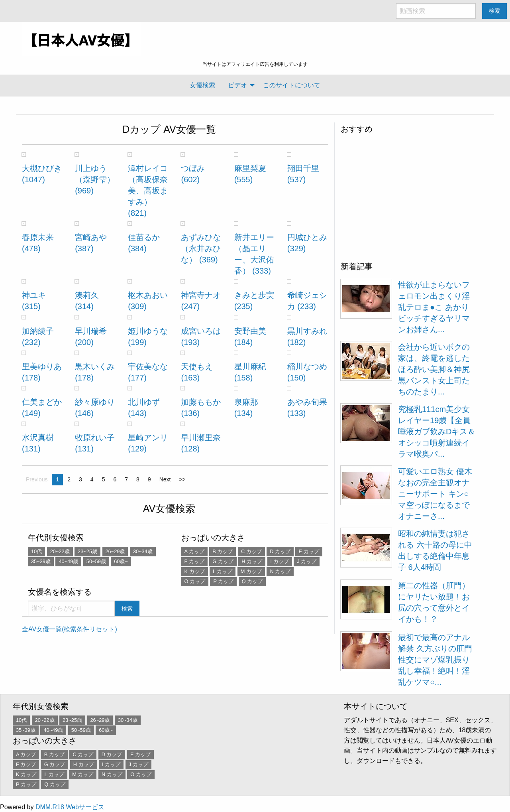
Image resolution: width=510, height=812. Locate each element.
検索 (494, 11)
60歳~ (121, 561)
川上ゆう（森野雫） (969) (95, 179)
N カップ (280, 571)
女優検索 (202, 85)
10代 (36, 551)
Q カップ (252, 581)
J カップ (307, 561)
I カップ (280, 561)
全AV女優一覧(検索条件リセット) (70, 629)
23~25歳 (87, 551)
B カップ (223, 551)
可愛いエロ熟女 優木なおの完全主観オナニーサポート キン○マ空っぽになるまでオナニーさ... (435, 494)
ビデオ (237, 85)
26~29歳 (115, 551)
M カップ (251, 571)
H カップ (252, 561)
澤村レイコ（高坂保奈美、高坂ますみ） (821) (148, 191)
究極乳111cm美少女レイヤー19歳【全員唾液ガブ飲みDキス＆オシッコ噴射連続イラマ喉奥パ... (437, 432)
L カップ (223, 571)
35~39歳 (41, 561)
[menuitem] (202, 85)
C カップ (251, 551)
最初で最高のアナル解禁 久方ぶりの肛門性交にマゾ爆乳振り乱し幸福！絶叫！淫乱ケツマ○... (435, 660)
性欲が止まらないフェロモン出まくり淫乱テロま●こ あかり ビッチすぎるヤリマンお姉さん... (434, 307)
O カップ (195, 581)
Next (165, 479)
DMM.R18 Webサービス (70, 807)
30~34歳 (143, 551)
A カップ (194, 551)
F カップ (194, 561)
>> (182, 479)
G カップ (223, 561)
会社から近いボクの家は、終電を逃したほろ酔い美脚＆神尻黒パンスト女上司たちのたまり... (434, 369)
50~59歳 (96, 561)
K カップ (195, 571)
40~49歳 (68, 561)
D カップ (280, 551)
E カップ (309, 551)
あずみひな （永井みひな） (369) (201, 248)
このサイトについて (292, 85)
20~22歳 (60, 551)
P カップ (223, 581)
